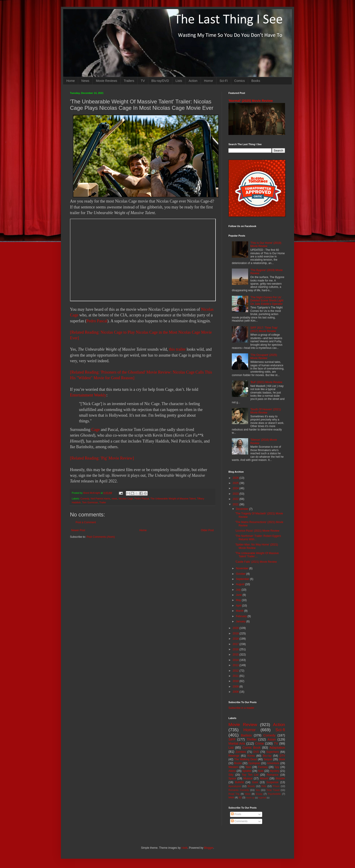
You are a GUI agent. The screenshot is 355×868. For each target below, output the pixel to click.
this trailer (177, 349)
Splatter (247, 771)
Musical (248, 778)
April (239, 606)
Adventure (273, 763)
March (240, 611)
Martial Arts (237, 743)
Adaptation (277, 748)
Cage (96, 430)
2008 (236, 692)
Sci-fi (280, 730)
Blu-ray (267, 756)
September (243, 579)
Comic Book (252, 748)
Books (256, 81)
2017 (236, 644)
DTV (282, 756)
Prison (276, 786)
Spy (277, 767)
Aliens (232, 771)
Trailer (103, 502)
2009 (236, 687)
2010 (236, 681)
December (243, 509)
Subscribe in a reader (241, 708)
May (239, 600)
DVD (256, 752)
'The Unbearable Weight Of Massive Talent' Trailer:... (257, 555)
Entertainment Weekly (88, 395)
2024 (236, 488)
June (239, 595)
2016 (236, 649)
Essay (259, 794)
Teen (248, 767)
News (85, 81)
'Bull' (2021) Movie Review (266, 382)
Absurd (264, 778)
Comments (239, 821)
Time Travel (273, 790)
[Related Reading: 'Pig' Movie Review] (102, 458)
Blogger (209, 848)
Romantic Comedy (239, 790)
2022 (236, 499)
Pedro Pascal (97, 321)
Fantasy (263, 767)
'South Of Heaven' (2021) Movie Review (266, 411)
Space (232, 778)
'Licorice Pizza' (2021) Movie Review (257, 531)
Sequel (268, 759)
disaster (280, 778)
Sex (258, 790)
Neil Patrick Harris (100, 499)
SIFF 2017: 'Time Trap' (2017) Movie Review (264, 329)
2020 (236, 628)
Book (282, 759)
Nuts (261, 771)
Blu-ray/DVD (160, 81)
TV (143, 81)
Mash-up (250, 798)
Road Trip (234, 794)
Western (233, 767)
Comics (240, 81)
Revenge (234, 756)
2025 (236, 483)
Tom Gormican (90, 502)
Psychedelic (274, 794)
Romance (272, 775)
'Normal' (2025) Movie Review (251, 101)
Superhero (273, 752)
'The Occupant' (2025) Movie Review (264, 357)
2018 (236, 639)
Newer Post (78, 530)
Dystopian (254, 763)
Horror (209, 81)
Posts (236, 814)
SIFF (232, 739)
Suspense (272, 782)
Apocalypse (235, 786)
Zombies (241, 752)
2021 (236, 504)
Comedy (85, 499)
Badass (246, 735)
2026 (236, 478)
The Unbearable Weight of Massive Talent (173, 499)
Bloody (251, 786)
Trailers (129, 81)
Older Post (207, 530)
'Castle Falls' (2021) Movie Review (256, 562)
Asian (272, 739)
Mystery (275, 771)
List (231, 748)
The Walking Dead (246, 759)
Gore (255, 782)
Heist (248, 794)
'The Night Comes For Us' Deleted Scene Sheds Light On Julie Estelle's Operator (267, 301)
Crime (259, 743)
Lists (179, 81)
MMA (231, 797)
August (241, 584)
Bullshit (239, 782)
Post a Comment (86, 522)
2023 (236, 494)
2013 (236, 665)
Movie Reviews (106, 81)
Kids (264, 786)
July (239, 590)
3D (240, 797)
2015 (236, 655)
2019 (236, 633)
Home (71, 81)
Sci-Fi (224, 81)
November (243, 568)
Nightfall (262, 798)
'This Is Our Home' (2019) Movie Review (266, 245)
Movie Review (243, 725)
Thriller (252, 739)
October (241, 574)
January (241, 621)
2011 (236, 676)
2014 (236, 660)
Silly (231, 775)
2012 (236, 671)
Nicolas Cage (126, 499)
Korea (251, 756)
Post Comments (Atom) (101, 537)
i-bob (184, 848)
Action (193, 81)
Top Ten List (250, 775)
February (242, 616)
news (114, 499)
